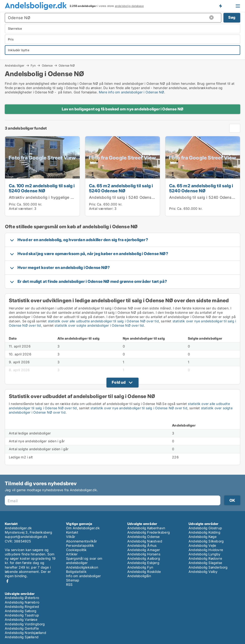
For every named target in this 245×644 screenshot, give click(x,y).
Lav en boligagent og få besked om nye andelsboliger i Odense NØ (123, 109)
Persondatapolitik (80, 545)
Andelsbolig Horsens (144, 554)
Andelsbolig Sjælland (22, 637)
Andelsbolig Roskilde (144, 572)
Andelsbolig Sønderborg (208, 567)
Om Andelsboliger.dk (83, 528)
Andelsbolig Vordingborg (25, 624)
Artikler (72, 554)
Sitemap (73, 580)
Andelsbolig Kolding (204, 532)
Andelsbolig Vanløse (21, 619)
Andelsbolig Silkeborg (206, 541)
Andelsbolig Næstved (145, 541)
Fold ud (119, 382)
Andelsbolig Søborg (21, 611)
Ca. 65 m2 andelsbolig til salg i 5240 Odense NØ (121, 188)
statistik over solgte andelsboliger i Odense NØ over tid (99, 325)
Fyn (33, 65)
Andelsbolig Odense (144, 537)
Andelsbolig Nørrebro (22, 602)
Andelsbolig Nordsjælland (25, 633)
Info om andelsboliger (83, 576)
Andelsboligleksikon (82, 567)
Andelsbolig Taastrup (22, 615)
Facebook (7, 581)
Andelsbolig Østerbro (22, 598)
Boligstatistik (76, 572)
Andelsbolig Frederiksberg (149, 532)
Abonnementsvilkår (81, 541)
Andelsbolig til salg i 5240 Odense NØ (125, 197)
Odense (47, 65)
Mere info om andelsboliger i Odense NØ (131, 92)
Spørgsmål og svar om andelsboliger (84, 561)
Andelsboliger (15, 65)
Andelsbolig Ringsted (22, 607)
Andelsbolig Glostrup (205, 528)
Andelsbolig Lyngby (205, 554)
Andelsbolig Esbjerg (143, 563)
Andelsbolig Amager (144, 550)
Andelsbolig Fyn (140, 567)
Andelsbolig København (146, 528)
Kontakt (72, 532)
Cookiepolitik (76, 550)
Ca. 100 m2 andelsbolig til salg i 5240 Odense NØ (42, 188)
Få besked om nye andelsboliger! (220, 6)
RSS (69, 584)
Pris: (13, 204)
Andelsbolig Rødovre (205, 558)
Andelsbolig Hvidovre (206, 550)
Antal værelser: (21, 208)
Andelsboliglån (139, 576)
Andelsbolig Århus (142, 545)
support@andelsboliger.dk (26, 537)
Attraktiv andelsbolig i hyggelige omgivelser (50, 197)
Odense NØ (67, 66)
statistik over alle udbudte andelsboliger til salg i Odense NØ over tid (103, 321)
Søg (232, 17)
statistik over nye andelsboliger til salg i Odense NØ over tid (139, 408)
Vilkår (71, 537)
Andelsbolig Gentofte (22, 628)
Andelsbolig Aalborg (144, 558)
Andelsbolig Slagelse (205, 563)
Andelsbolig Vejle (202, 545)
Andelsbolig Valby (203, 572)
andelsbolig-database (129, 6)
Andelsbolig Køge (203, 537)
